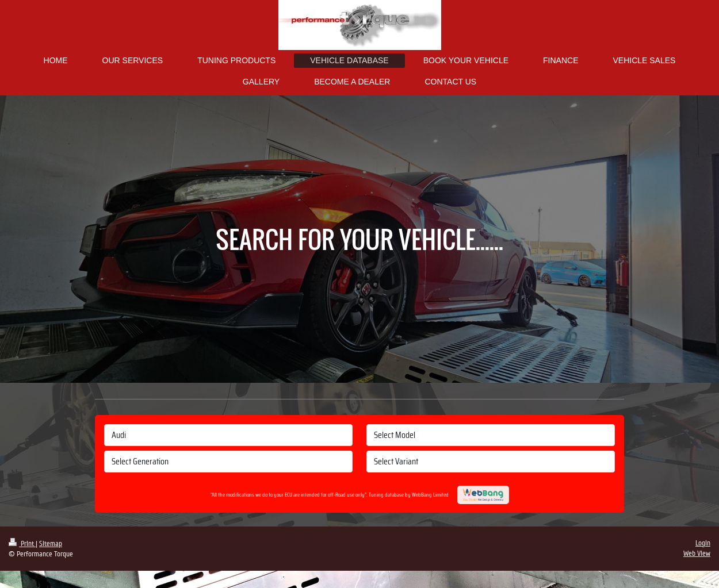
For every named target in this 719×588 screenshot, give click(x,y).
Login (703, 543)
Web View (697, 554)
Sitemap (51, 544)
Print (22, 544)
